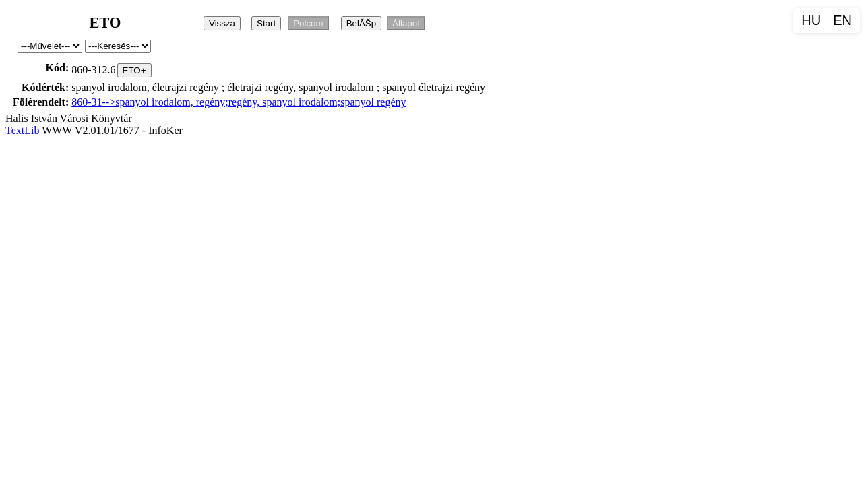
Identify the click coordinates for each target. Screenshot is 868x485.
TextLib (22, 130)
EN (842, 20)
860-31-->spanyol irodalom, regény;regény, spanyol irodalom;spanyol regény (239, 102)
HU (811, 20)
